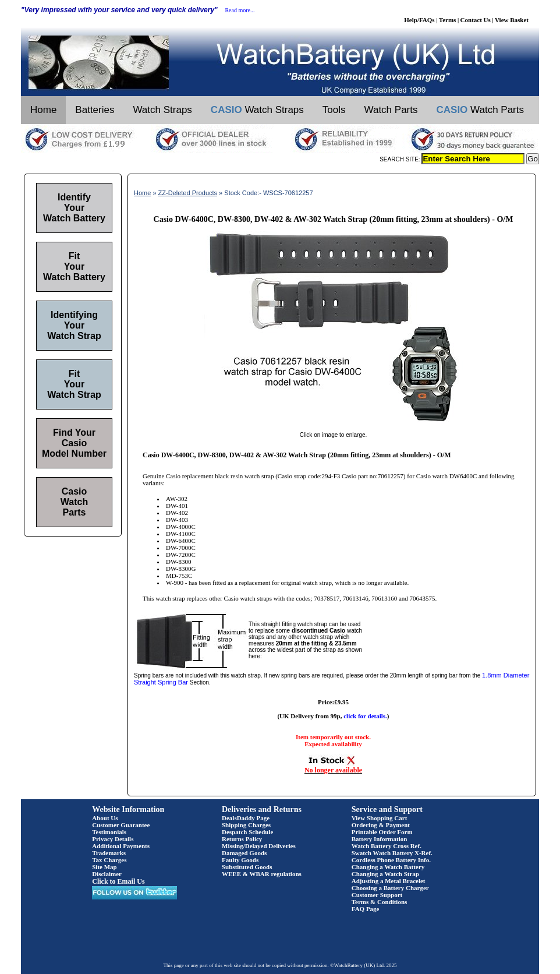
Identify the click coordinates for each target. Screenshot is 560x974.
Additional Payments (121, 846)
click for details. (365, 716)
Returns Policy (242, 839)
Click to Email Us (118, 881)
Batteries (95, 110)
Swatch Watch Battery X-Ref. (392, 853)
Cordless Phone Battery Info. (391, 860)
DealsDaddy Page (246, 818)
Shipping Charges (246, 825)
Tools (334, 110)
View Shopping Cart (380, 818)
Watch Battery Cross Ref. (387, 846)
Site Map (104, 867)
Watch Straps (162, 110)
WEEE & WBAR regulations (262, 874)
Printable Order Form (382, 832)
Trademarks (109, 853)
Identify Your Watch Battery (74, 208)
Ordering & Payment (381, 825)
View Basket (512, 20)
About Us (105, 818)
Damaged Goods (244, 853)
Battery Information (380, 839)
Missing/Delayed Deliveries (259, 846)
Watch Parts (391, 110)
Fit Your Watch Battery (74, 267)
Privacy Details (113, 839)
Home (43, 110)
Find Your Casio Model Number (74, 443)
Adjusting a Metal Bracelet (389, 881)
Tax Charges (109, 860)
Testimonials (109, 832)
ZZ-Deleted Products (188, 193)
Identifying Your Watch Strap (74, 325)
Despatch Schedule (247, 832)
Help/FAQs (419, 20)
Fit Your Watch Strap (74, 384)
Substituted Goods (247, 867)
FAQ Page (366, 909)
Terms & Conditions (380, 902)
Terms (448, 20)
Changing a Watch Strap (385, 874)
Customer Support (377, 895)
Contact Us (476, 20)
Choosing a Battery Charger (390, 888)
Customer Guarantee (121, 825)
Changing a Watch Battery (388, 867)
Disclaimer (107, 874)
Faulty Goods (240, 860)
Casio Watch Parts (74, 502)
